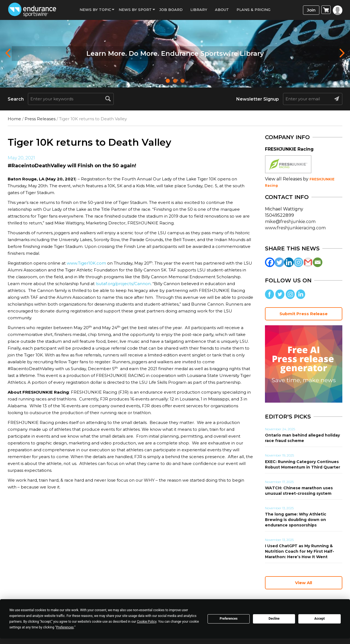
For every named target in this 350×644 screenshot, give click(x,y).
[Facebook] (270, 262)
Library (199, 10)
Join (311, 10)
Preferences (229, 619)
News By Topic (95, 10)
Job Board (171, 10)
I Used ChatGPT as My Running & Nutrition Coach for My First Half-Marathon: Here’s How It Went (300, 551)
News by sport (135, 10)
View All (304, 583)
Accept (320, 619)
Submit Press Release (304, 314)
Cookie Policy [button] (147, 622)
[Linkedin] (289, 262)
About (222, 10)
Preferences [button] (65, 627)
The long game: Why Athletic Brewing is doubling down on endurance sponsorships (296, 520)
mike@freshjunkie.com (290, 222)
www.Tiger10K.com (86, 263)
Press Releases (40, 119)
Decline (274, 619)
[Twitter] (279, 262)
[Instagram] (298, 262)
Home (14, 119)
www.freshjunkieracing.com (295, 228)
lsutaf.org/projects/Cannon (123, 284)
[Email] (318, 262)
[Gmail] (308, 262)
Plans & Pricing (253, 10)
